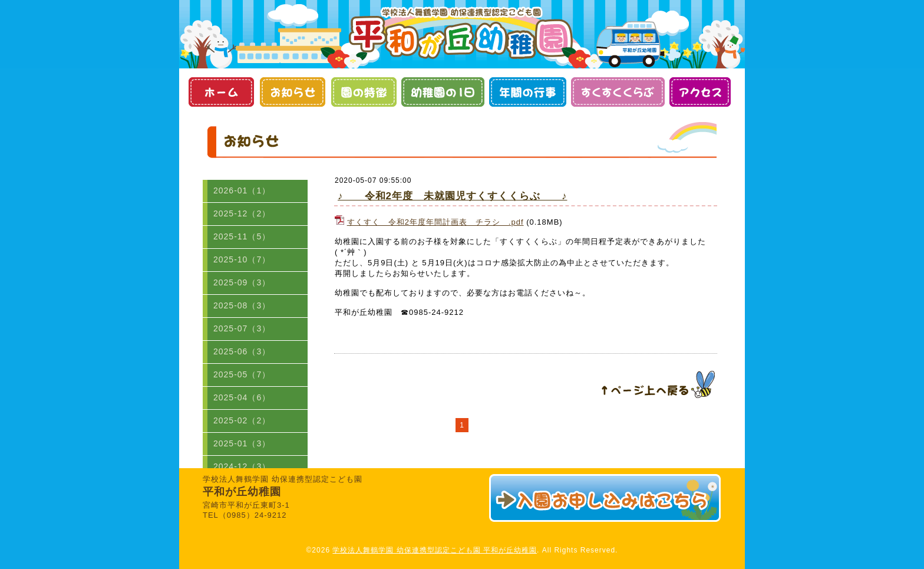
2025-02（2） (242, 420)
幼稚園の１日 (443, 92)
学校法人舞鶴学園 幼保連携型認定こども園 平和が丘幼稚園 (435, 550)
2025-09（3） (242, 282)
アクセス (700, 92)
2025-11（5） (242, 236)
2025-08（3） (242, 305)
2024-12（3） (242, 466)
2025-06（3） (242, 351)
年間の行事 (528, 92)
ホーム (221, 92)
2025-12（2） (242, 213)
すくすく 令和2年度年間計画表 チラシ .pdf (435, 222)
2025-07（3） (242, 328)
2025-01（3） (242, 443)
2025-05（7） (242, 374)
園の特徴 (363, 92)
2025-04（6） (242, 397)
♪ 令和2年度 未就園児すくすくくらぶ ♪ (452, 196)
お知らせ (292, 92)
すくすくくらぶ (618, 92)
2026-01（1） (242, 190)
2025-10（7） (242, 259)
